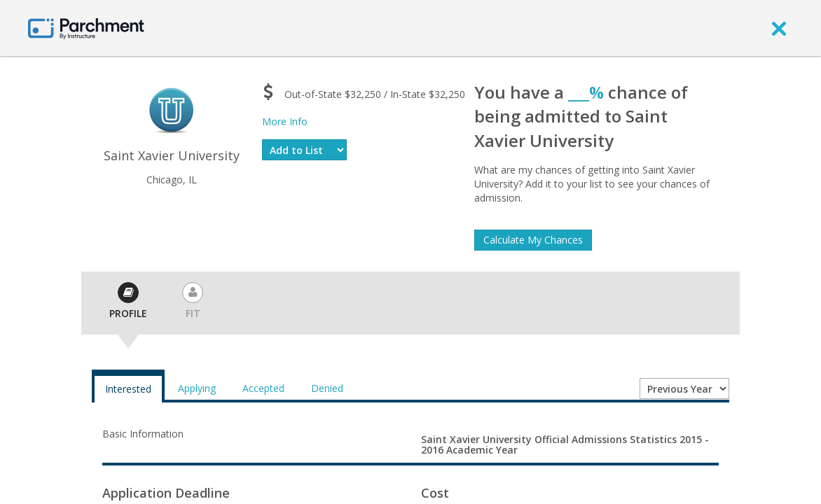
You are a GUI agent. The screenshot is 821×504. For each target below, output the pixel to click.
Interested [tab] (128, 389)
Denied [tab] (327, 388)
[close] (779, 28)
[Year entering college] (684, 388)
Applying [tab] (197, 388)
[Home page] (86, 28)
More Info (285, 121)
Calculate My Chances (533, 240)
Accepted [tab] (263, 388)
